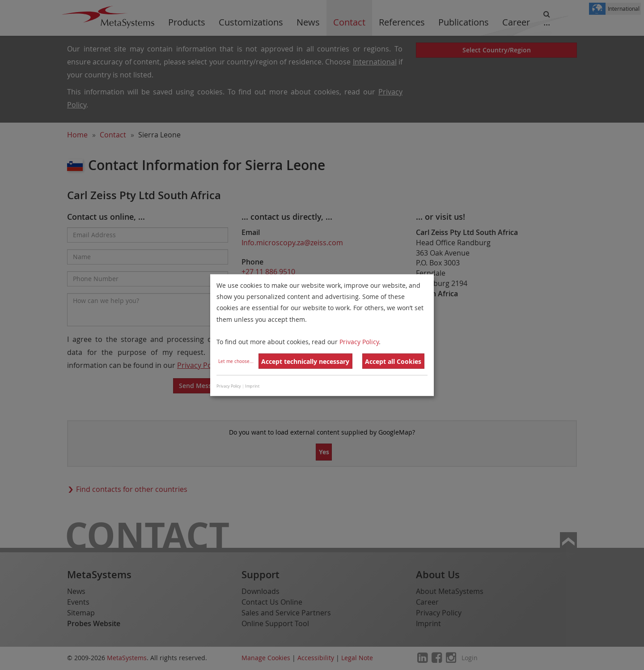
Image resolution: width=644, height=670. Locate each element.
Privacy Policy (359, 342)
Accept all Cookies (393, 361)
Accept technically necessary (305, 361)
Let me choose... (236, 361)
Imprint (252, 386)
